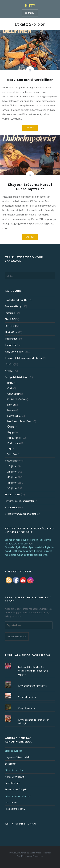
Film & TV (10, 319)
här (30, 544)
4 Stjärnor (12, 483)
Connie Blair (14, 394)
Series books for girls (16, 789)
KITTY (30, 5)
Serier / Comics (13, 495)
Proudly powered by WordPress (25, 853)
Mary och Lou (14, 416)
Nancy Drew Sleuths (15, 777)
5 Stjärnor (12, 488)
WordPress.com (35, 856)
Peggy (11, 432)
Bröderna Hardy (13, 306)
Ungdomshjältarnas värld (18, 757)
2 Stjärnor (12, 472)
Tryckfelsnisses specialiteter (20, 501)
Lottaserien (11, 802)
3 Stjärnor (12, 477)
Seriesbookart (12, 783)
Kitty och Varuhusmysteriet (32, 686)
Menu (31, 13)
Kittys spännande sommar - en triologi (34, 722)
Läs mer (30, 128)
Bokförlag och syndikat (17, 300)
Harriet (11, 405)
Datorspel (10, 313)
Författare (10, 326)
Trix (9, 449)
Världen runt (11, 507)
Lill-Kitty (9, 364)
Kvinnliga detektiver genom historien (24, 358)
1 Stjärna (12, 466)
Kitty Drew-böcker (15, 352)
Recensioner (11, 461)
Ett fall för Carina (16, 399)
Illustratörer (11, 332)
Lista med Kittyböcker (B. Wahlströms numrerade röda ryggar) (33, 671)
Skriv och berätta (27, 697)
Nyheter (9, 371)
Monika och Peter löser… (20, 421)
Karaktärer (11, 345)
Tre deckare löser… (15, 809)
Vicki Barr (12, 454)
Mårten (11, 410)
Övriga (11, 427)
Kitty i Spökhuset (27, 708)
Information (11, 339)
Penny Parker (14, 438)
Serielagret (11, 764)
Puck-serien (14, 443)
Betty (10, 383)
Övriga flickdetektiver (16, 377)
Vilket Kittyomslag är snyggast (20, 514)
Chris (10, 388)
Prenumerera (17, 636)
